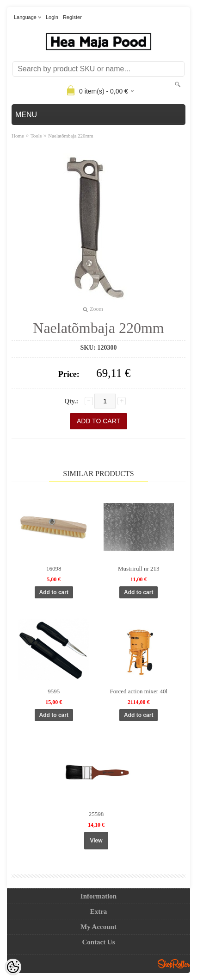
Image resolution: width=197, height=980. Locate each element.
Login (52, 17)
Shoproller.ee (174, 964)
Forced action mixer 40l (139, 691)
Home (18, 136)
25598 (96, 814)
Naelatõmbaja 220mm (71, 136)
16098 (54, 569)
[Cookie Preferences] (13, 967)
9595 (54, 691)
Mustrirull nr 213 (139, 569)
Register (72, 17)
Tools (36, 136)
